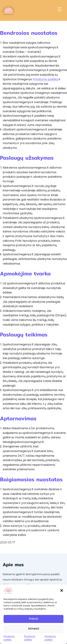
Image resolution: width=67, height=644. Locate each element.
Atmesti (34, 629)
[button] (62, 590)
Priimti (34, 619)
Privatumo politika (9, 638)
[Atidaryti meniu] (60, 9)
